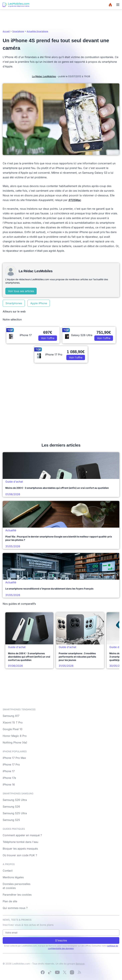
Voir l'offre (48, 338)
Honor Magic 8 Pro (15, 736)
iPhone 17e (9, 778)
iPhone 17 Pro (11, 764)
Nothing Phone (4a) (15, 742)
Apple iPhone (39, 303)
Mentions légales (13, 877)
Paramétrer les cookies (17, 895)
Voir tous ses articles (21, 291)
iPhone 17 (9, 771)
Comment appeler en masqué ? (22, 835)
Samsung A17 (11, 716)
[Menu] (118, 5)
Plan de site (10, 901)
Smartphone (18, 31)
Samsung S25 (11, 820)
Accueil (6, 31)
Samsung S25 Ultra (15, 813)
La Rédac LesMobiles (44, 76)
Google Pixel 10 (12, 729)
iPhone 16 (9, 785)
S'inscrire (61, 940)
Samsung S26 (11, 807)
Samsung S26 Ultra (15, 800)
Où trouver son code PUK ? (20, 855)
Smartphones (14, 303)
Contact (8, 871)
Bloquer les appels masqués (20, 849)
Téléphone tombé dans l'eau (20, 842)
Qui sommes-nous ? (15, 908)
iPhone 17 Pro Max (14, 758)
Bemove (80, 964)
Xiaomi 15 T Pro (13, 722)
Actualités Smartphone (37, 31)
